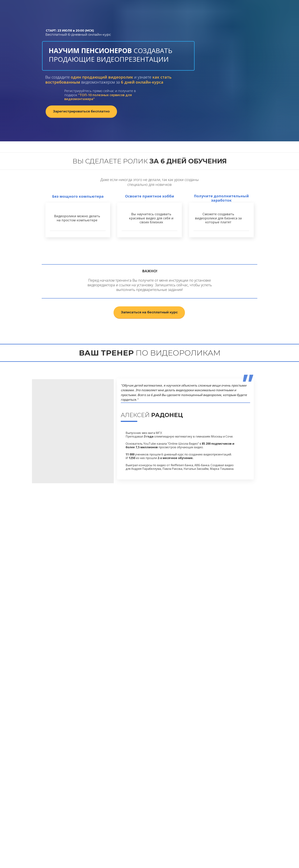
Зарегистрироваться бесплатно (81, 111)
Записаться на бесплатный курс (149, 312)
